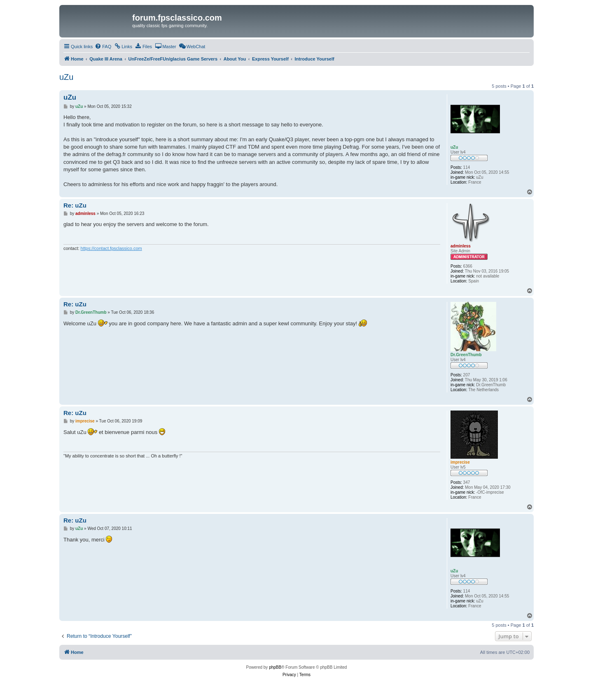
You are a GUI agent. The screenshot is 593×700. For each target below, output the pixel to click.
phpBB (275, 667)
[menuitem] (103, 47)
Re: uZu (75, 205)
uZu (66, 77)
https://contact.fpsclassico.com (111, 248)
